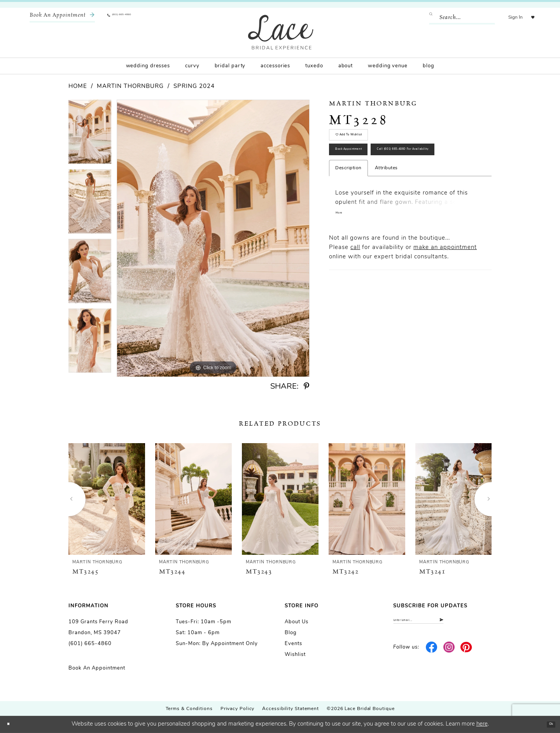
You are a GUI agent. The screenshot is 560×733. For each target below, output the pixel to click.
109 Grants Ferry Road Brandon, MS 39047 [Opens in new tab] (98, 627)
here (482, 724)
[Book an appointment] (62, 18)
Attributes (386, 222)
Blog (291, 633)
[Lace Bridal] (281, 32)
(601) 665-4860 (90, 644)
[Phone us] (131, 18)
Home (78, 87)
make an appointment (445, 303)
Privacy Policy (238, 709)
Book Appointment (366, 171)
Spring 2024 (194, 87)
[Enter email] (442, 623)
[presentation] (107, 499)
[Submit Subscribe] (485, 623)
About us (297, 622)
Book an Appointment (97, 668)
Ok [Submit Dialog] (547, 724)
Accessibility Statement (290, 709)
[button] (507, 18)
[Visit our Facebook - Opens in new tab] (432, 654)
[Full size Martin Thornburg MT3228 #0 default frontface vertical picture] (213, 238)
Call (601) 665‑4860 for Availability (389, 198)
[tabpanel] (90, 134)
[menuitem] (62, 18)
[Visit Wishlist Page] (528, 18)
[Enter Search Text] (453, 18)
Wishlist (295, 655)
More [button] (342, 269)
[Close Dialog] (12, 725)
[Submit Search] (425, 18)
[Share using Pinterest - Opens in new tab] (306, 387)
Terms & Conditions (189, 709)
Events (293, 644)
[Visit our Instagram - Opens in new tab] (449, 654)
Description (348, 222)
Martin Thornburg (130, 87)
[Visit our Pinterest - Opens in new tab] (466, 654)
